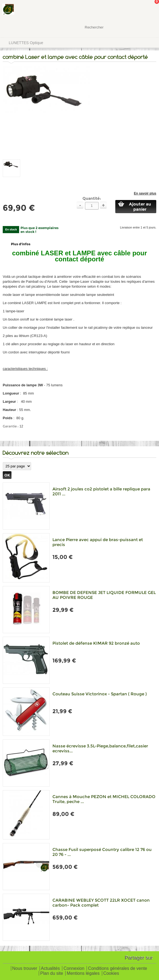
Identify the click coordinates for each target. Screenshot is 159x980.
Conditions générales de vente (117, 969)
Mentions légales (83, 974)
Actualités (50, 969)
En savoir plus (145, 193)
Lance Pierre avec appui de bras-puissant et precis (98, 542)
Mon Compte (134, 10)
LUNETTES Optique (26, 43)
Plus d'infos (21, 244)
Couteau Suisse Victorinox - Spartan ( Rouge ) (100, 694)
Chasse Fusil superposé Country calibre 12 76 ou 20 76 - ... (102, 852)
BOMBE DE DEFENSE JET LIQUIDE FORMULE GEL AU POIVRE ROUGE (104, 595)
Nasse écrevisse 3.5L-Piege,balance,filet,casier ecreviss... (100, 748)
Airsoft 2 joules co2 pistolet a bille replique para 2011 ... (101, 491)
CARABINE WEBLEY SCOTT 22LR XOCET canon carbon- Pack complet (101, 903)
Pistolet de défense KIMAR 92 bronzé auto (96, 643)
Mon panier (151, 10)
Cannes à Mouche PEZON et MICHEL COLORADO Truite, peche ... (104, 799)
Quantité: (92, 198)
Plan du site (52, 974)
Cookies (111, 974)
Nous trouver (25, 969)
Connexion (74, 969)
